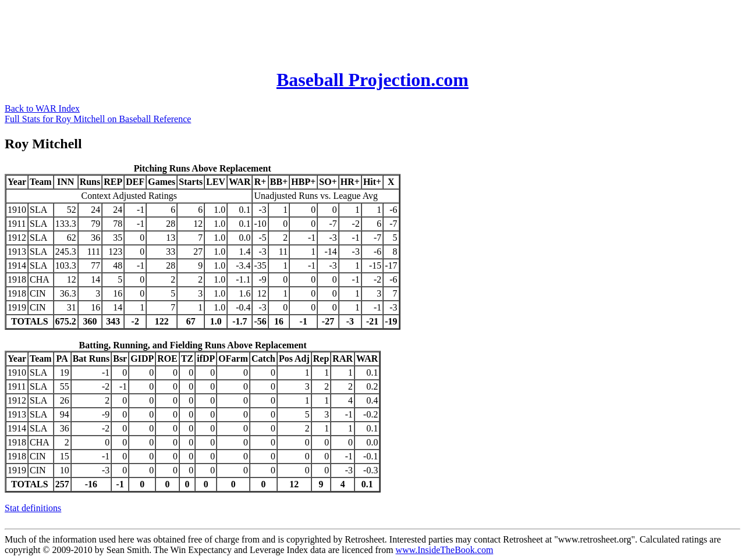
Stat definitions (33, 508)
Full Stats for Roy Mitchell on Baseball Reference (98, 119)
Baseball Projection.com (372, 80)
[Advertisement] (217, 31)
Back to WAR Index (42, 108)
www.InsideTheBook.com (445, 550)
